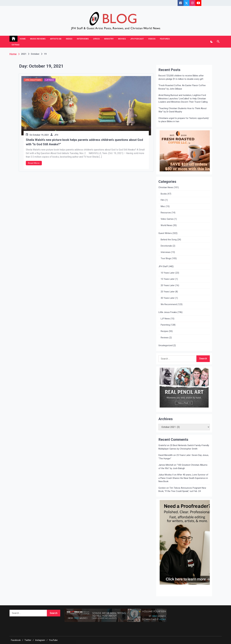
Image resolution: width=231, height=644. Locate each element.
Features (165, 39)
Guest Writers (165, 233)
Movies (122, 39)
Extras (16, 45)
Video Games (167, 219)
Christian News (166, 187)
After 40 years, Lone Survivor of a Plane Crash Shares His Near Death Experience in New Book (183, 478)
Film (163, 200)
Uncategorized (165, 345)
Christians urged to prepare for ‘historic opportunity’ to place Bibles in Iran (184, 120)
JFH (56, 135)
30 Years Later (168, 298)
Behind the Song (169, 240)
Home (23, 39)
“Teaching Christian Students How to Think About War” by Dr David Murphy (182, 110)
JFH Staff (163, 266)
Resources (166, 213)
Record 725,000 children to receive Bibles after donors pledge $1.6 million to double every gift (181, 77)
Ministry (109, 39)
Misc (163, 206)
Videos (152, 39)
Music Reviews (38, 39)
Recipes (164, 331)
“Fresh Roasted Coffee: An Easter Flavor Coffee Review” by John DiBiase (182, 87)
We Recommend (169, 304)
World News (166, 225)
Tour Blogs (166, 258)
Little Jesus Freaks (33, 80)
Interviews (83, 39)
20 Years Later (168, 285)
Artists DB (56, 39)
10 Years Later (168, 273)
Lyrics (96, 39)
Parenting (165, 325)
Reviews (165, 338)
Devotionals (166, 246)
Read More (34, 163)
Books (164, 194)
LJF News (50, 80)
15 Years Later (168, 279)
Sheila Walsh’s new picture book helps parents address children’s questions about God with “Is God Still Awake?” (84, 142)
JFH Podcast (137, 39)
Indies (69, 39)
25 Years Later (168, 292)
